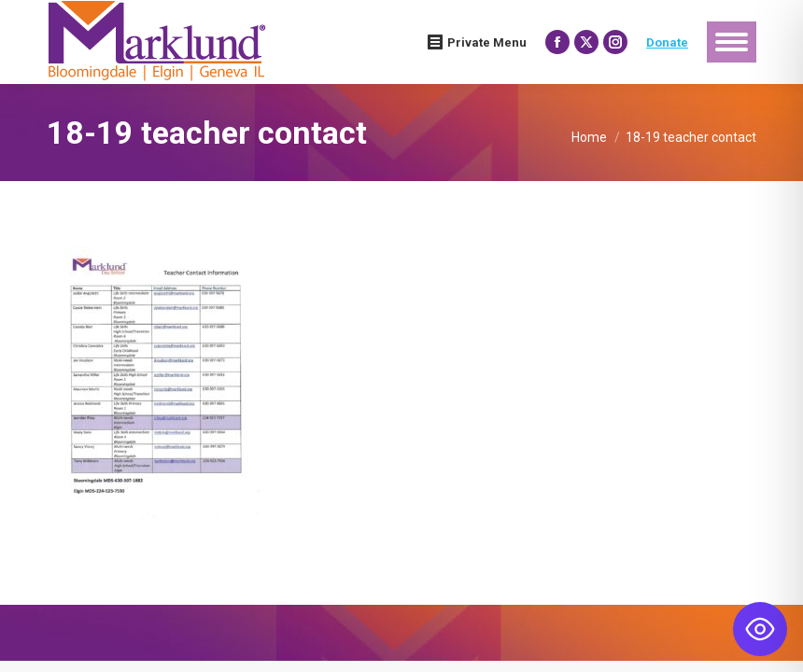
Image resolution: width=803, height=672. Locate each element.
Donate (667, 42)
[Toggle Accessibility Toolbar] (760, 629)
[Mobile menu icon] (732, 42)
